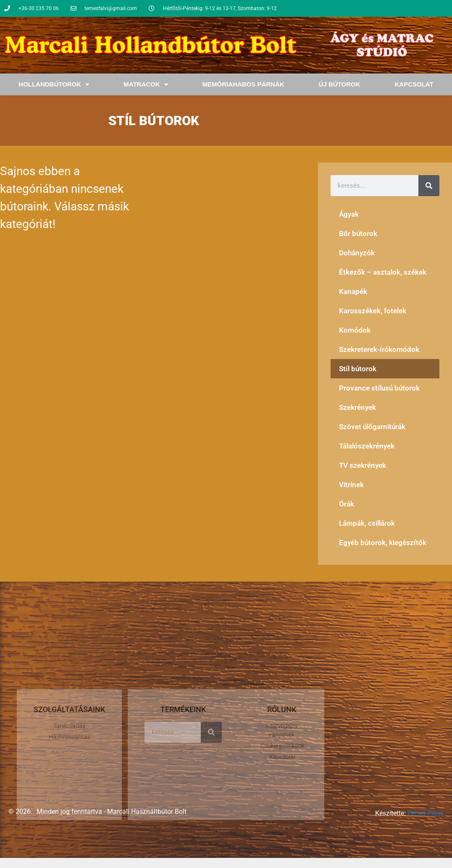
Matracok (146, 85)
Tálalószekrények (367, 446)
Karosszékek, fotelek (373, 311)
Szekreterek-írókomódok (379, 349)
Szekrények (357, 407)
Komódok (355, 330)
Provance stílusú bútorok (379, 388)
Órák (347, 504)
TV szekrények (363, 465)
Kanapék (353, 291)
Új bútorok (340, 84)
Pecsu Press (426, 813)
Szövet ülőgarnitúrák (372, 427)
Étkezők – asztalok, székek (383, 272)
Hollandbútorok (54, 85)
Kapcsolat (414, 84)
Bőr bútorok (358, 233)
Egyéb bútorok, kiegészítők (383, 543)
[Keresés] (429, 186)
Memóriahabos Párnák (243, 84)
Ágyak (349, 214)
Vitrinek (351, 485)
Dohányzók (357, 253)
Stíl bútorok (358, 369)
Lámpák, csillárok (367, 523)
